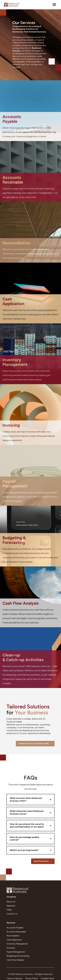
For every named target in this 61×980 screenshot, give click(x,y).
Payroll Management (16, 952)
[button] (54, 5)
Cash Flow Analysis (15, 960)
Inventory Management (17, 944)
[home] (12, 5)
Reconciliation (13, 936)
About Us (11, 902)
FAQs (9, 910)
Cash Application (14, 940)
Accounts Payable (15, 928)
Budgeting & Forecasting (18, 956)
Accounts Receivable (16, 932)
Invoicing (11, 948)
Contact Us (12, 914)
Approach (11, 906)
